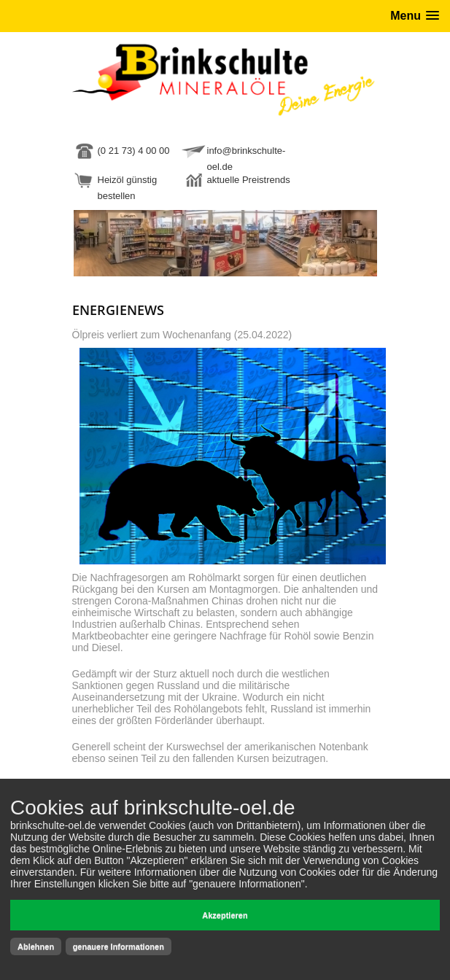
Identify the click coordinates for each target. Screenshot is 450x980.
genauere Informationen (119, 946)
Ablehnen (36, 946)
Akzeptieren (225, 915)
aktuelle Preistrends (249, 180)
